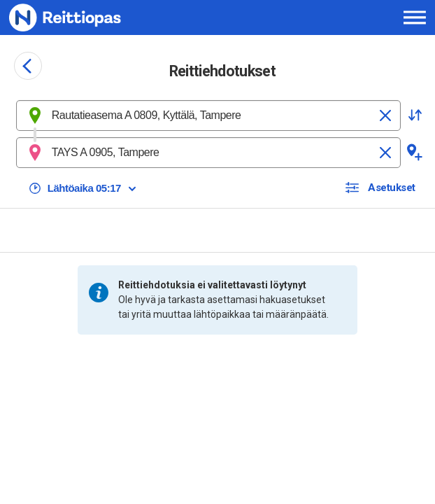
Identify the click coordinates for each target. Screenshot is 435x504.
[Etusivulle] (92, 17)
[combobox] (208, 115)
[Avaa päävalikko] (415, 17)
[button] (415, 115)
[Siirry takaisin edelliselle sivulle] (28, 66)
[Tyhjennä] (385, 115)
